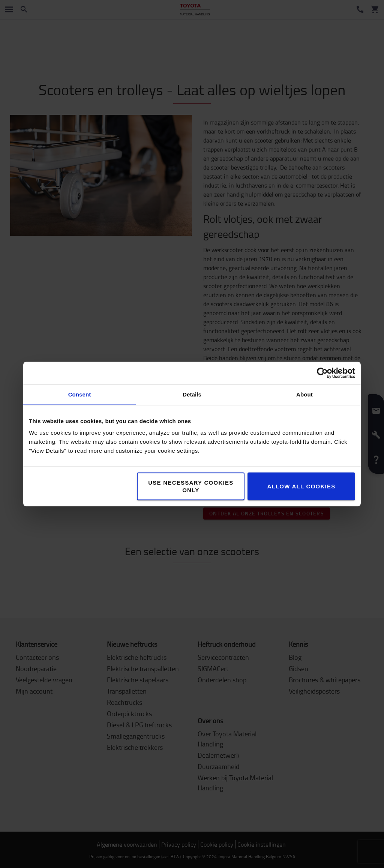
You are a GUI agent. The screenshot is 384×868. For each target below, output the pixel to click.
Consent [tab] (80, 394)
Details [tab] (192, 394)
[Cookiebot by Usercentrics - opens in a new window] (322, 373)
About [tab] (304, 394)
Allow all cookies (301, 486)
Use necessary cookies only (191, 486)
